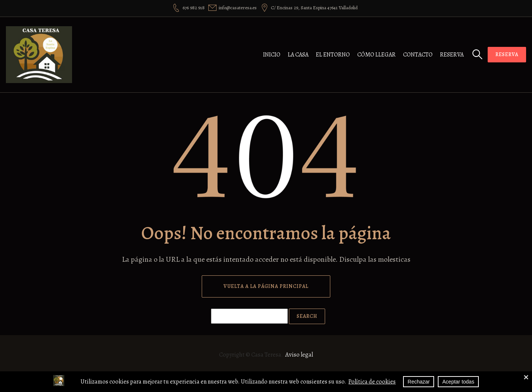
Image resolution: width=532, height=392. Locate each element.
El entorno (333, 55)
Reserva (452, 55)
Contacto (418, 55)
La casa (298, 55)
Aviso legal (299, 355)
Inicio (272, 55)
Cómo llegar (376, 55)
